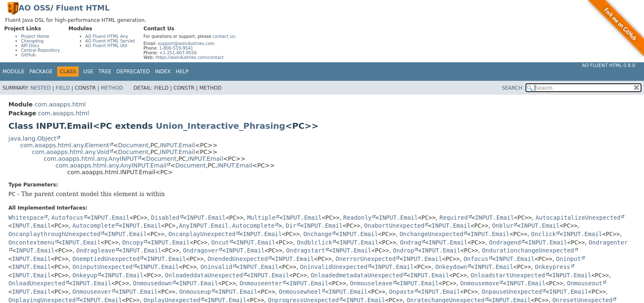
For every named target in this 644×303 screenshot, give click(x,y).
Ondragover (201, 250)
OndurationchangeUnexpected (528, 250)
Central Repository (41, 50)
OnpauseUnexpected (512, 292)
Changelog (32, 41)
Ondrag (410, 242)
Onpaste (402, 292)
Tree (105, 72)
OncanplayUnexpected (202, 234)
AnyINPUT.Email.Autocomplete (227, 226)
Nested (40, 88)
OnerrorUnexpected (366, 259)
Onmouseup (195, 292)
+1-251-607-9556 (178, 53)
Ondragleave (96, 250)
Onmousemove (480, 283)
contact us (224, 36)
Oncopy (133, 242)
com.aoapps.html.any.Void (71, 152)
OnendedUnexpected (238, 259)
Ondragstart (306, 250)
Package (41, 72)
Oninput (569, 259)
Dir (291, 226)
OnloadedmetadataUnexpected (357, 275)
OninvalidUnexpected (334, 267)
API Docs (30, 46)
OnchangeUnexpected (431, 234)
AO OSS (34, 8)
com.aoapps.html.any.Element (65, 145)
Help (182, 72)
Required (453, 218)
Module (13, 72)
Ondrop (404, 250)
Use (88, 72)
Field (63, 88)
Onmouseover (92, 292)
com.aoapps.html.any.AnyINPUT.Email (111, 165)
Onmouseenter (261, 283)
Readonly (358, 218)
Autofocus (67, 218)
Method (112, 88)
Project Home (35, 36)
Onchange (318, 234)
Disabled (165, 218)
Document (133, 145)
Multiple (261, 218)
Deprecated (133, 72)
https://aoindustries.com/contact (190, 57)
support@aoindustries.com (186, 44)
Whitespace (26, 218)
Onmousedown (152, 283)
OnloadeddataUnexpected (204, 275)
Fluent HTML (83, 8)
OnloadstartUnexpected (508, 275)
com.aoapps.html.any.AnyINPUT (91, 159)
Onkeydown (451, 267)
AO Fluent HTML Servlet (110, 41)
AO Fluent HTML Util (106, 46)
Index (163, 72)
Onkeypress (552, 267)
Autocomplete (94, 226)
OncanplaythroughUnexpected (54, 234)
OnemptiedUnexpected (106, 259)
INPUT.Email (177, 145)
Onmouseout (585, 283)
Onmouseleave (371, 283)
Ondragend (505, 242)
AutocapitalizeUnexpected (578, 218)
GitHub (28, 55)
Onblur (503, 226)
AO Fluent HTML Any (107, 36)
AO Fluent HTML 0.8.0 (608, 65)
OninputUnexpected (102, 267)
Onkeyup (85, 275)
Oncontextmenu (32, 242)
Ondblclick (314, 242)
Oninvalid (216, 267)
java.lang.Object (32, 138)
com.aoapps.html (60, 104)
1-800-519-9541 (176, 48)
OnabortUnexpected (394, 226)
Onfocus (476, 259)
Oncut (220, 242)
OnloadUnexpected (37, 283)
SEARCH (512, 88)
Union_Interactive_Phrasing (221, 126)
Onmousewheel (300, 292)
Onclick (543, 234)
